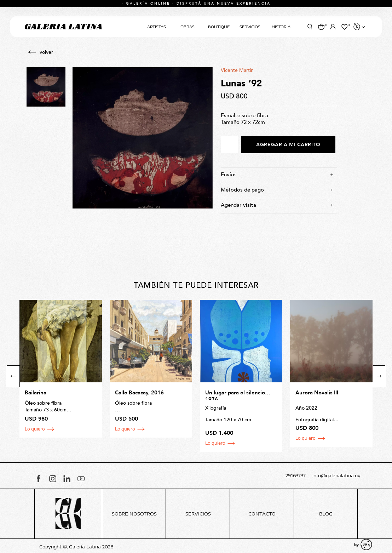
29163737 (296, 476)
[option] (61, 369)
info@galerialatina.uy (336, 476)
